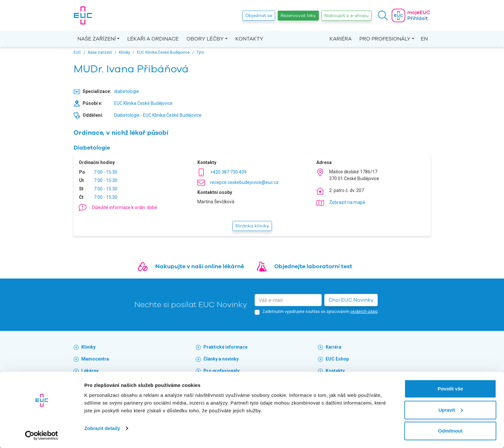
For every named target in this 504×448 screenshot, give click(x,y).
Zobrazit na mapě (347, 202)
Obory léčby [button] (205, 39)
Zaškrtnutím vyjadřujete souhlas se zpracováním (320, 312)
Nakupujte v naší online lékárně (200, 266)
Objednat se (259, 16)
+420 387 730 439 (228, 172)
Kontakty (249, 39)
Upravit (451, 410)
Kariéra (341, 39)
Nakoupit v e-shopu (346, 16)
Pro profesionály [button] (385, 39)
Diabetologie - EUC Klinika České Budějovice (158, 115)
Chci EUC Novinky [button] (351, 300)
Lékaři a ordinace (153, 39)
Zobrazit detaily (102, 428)
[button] (383, 15)
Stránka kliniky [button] (252, 226)
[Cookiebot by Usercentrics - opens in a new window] (42, 435)
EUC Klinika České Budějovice (143, 103)
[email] (288, 300)
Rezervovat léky (298, 16)
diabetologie (127, 91)
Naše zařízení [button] (97, 39)
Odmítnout (450, 431)
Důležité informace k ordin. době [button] (124, 207)
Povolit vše (450, 389)
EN (424, 39)
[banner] (83, 15)
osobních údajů (364, 312)
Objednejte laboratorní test (313, 266)
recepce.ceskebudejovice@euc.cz (244, 182)
